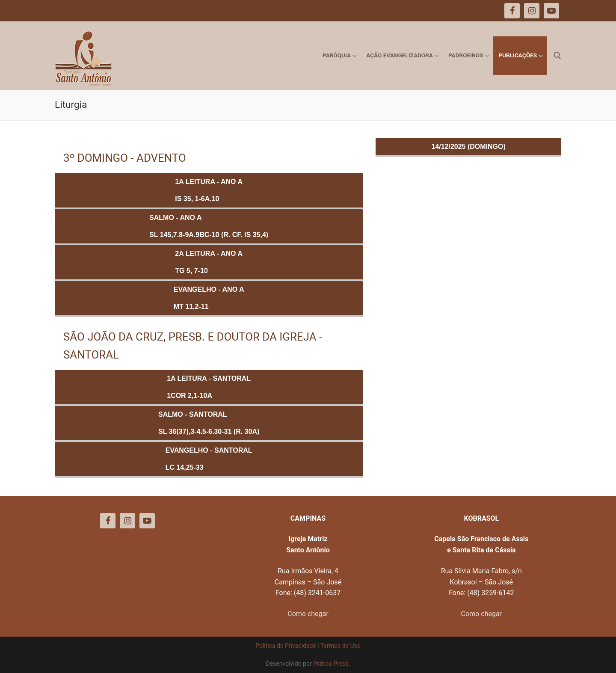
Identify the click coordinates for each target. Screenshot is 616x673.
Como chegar (308, 614)
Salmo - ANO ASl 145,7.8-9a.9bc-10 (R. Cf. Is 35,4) (209, 226)
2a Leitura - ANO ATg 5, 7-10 (209, 262)
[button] (598, 12)
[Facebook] (108, 521)
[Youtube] (147, 521)
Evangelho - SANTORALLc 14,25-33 (209, 459)
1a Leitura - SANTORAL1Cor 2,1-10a (209, 387)
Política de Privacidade (286, 646)
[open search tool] (557, 56)
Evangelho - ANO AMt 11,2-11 (209, 298)
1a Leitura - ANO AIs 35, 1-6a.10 (209, 190)
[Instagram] (127, 521)
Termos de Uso (341, 646)
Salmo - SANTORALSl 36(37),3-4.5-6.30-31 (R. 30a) (209, 423)
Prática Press (331, 664)
